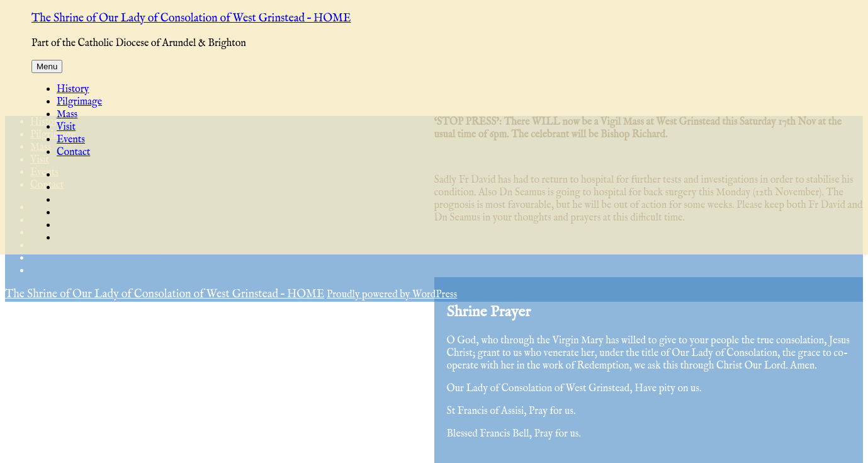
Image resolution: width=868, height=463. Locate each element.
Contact (73, 152)
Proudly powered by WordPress (392, 295)
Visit (66, 127)
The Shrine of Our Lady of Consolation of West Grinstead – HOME (191, 19)
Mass (67, 115)
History (73, 89)
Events (71, 140)
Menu (47, 66)
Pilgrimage (79, 102)
